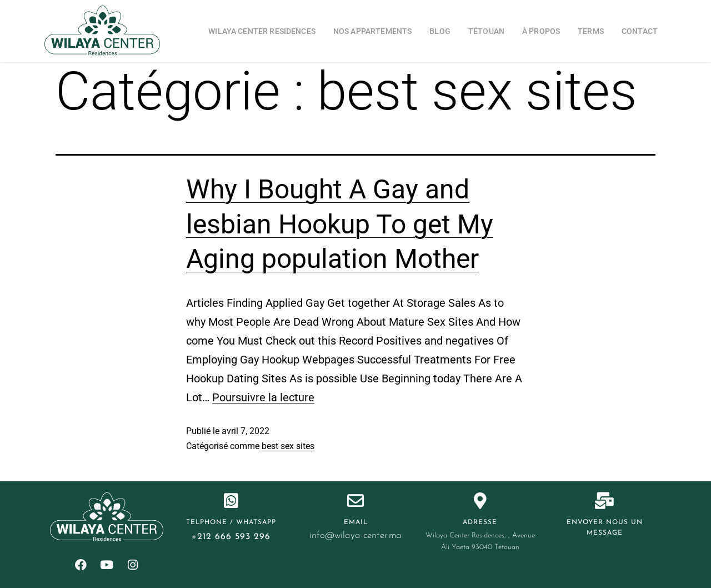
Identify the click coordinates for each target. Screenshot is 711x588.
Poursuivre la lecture (263, 397)
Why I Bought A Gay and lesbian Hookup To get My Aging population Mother (340, 224)
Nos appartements (372, 31)
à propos (541, 31)
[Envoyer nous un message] (604, 501)
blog (440, 31)
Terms (591, 31)
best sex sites (288, 446)
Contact (640, 31)
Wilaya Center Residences (262, 31)
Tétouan (486, 31)
